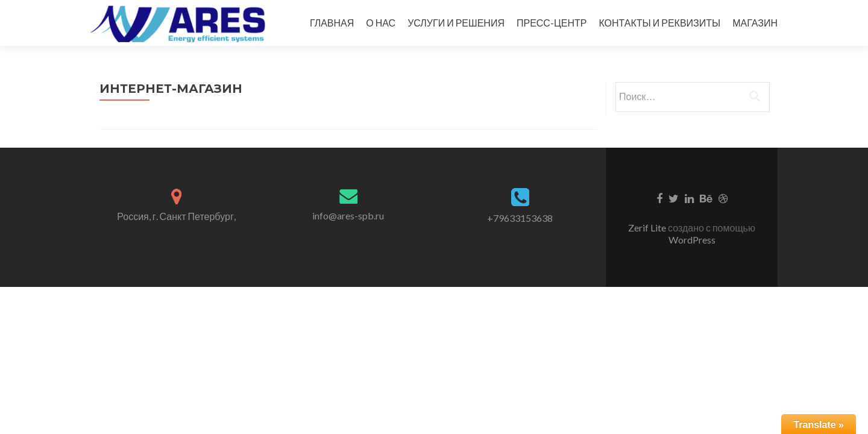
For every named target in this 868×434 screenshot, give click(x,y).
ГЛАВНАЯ (332, 23)
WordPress (692, 240)
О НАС (381, 23)
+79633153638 (520, 218)
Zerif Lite (648, 228)
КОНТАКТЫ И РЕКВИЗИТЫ (659, 23)
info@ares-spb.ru (348, 215)
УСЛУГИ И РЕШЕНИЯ (456, 23)
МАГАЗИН (755, 23)
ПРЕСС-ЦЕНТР (552, 23)
